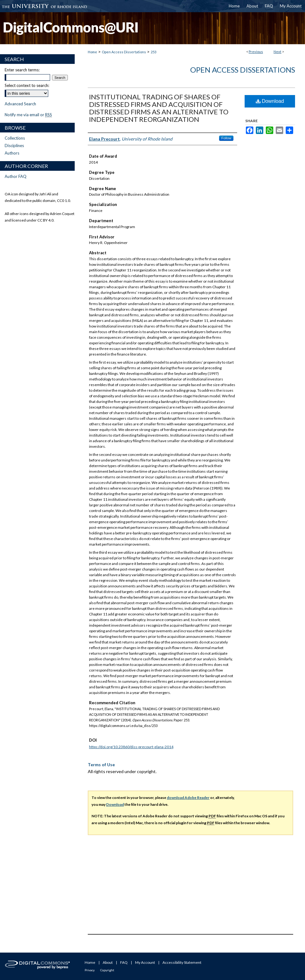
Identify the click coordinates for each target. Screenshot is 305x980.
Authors (12, 153)
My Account (145, 962)
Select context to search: (27, 85)
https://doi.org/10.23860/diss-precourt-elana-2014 (131, 747)
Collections (15, 138)
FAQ (124, 962)
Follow (226, 138)
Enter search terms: (22, 70)
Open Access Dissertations (124, 52)
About (108, 962)
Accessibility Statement (182, 962)
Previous (256, 52)
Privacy (90, 970)
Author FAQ (16, 176)
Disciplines (14, 146)
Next (277, 52)
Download (270, 101)
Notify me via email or (28, 115)
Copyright (107, 970)
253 (153, 52)
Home (92, 52)
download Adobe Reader (188, 798)
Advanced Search (20, 104)
